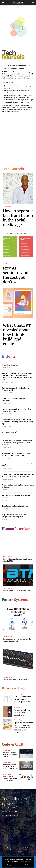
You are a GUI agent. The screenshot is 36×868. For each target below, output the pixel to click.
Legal (21, 860)
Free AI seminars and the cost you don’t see (16, 275)
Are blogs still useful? (10, 432)
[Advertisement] (18, 139)
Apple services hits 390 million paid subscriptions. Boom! (10, 767)
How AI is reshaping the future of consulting (23, 713)
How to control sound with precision (16, 680)
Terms (15, 860)
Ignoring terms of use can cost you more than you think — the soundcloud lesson (24, 728)
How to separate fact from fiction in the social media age (18, 218)
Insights (12, 847)
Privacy (9, 860)
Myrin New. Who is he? (10, 365)
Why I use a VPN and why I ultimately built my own (10, 755)
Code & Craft (7, 750)
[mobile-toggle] (3, 3)
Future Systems (8, 636)
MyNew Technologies (13, 857)
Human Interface (8, 556)
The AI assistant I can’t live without (15, 506)
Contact (27, 860)
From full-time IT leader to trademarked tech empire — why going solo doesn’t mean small (17, 443)
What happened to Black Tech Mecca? (17, 591)
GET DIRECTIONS (11, 812)
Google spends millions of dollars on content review (10, 778)
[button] (33, 3)
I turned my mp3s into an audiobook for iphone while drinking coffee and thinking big (17, 422)
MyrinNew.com (19, 855)
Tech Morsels (7, 207)
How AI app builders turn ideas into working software (23, 699)
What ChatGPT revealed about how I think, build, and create (17, 335)
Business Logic (18, 694)
